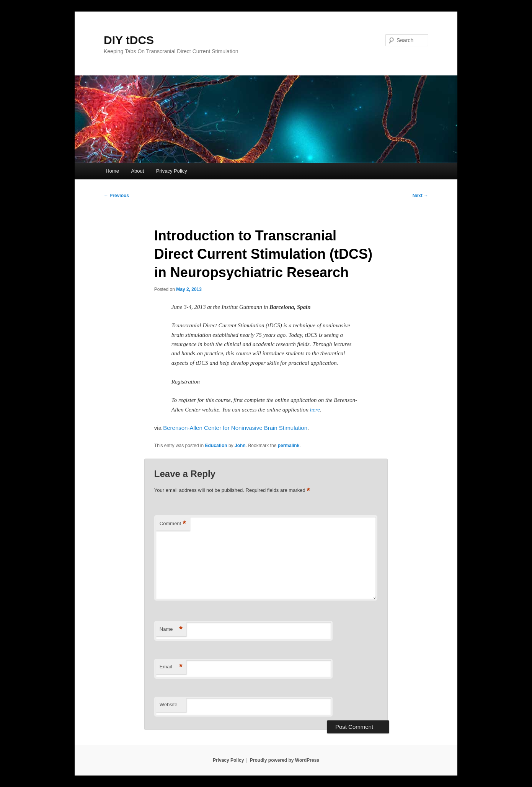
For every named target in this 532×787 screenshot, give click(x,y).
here (315, 410)
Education (216, 446)
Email (171, 667)
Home (112, 171)
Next (420, 196)
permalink (289, 446)
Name (171, 629)
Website (169, 705)
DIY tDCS (129, 40)
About (137, 171)
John (240, 446)
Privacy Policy (172, 171)
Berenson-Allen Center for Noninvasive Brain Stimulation (235, 428)
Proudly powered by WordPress (285, 760)
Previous (116, 196)
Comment (173, 524)
